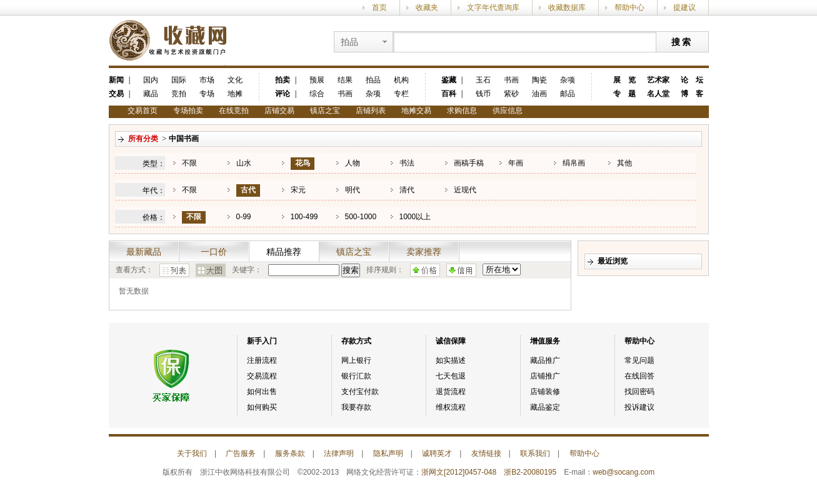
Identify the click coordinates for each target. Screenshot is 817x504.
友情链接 (486, 453)
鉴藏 (449, 80)
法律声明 (339, 453)
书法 (407, 163)
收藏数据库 (567, 7)
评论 (283, 94)
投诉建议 (639, 407)
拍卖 (283, 80)
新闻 (116, 80)
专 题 (624, 94)
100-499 (304, 217)
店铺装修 (545, 392)
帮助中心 (629, 7)
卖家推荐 (424, 252)
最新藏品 (144, 252)
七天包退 (451, 376)
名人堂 (658, 94)
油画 (539, 94)
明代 (353, 190)
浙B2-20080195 (530, 472)
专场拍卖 (188, 111)
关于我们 (192, 453)
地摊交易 (416, 111)
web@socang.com (624, 472)
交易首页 (143, 111)
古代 (248, 190)
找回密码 (639, 392)
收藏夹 (427, 7)
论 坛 (692, 80)
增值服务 (545, 341)
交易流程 (262, 376)
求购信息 (462, 111)
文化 (235, 80)
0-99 (244, 217)
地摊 (235, 94)
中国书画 (184, 139)
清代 (407, 190)
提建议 (684, 7)
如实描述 (451, 360)
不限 (189, 163)
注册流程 (262, 360)
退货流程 (451, 392)
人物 (353, 163)
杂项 (373, 94)
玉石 (483, 80)
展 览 (624, 80)
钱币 (483, 94)
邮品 (568, 94)
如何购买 (262, 407)
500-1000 (361, 217)
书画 (345, 94)
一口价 (214, 252)
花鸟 (303, 163)
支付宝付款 (360, 392)
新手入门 (262, 341)
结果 (345, 80)
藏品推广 (545, 360)
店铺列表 (371, 111)
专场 (207, 94)
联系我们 (535, 453)
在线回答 (639, 376)
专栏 (401, 94)
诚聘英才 (437, 453)
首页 (379, 7)
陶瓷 (539, 80)
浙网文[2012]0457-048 (459, 472)
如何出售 (262, 392)
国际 (179, 80)
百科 (449, 94)
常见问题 (639, 360)
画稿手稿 (469, 163)
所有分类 (143, 139)
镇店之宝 (325, 111)
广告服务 (241, 453)
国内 (151, 80)
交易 (116, 94)
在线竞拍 (234, 111)
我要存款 (356, 407)
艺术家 (658, 80)
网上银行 (356, 360)
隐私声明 (388, 453)
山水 (244, 163)
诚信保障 (451, 341)
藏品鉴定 (545, 407)
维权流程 (451, 407)
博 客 (692, 94)
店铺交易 (279, 111)
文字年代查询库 (493, 7)
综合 (317, 94)
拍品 (373, 80)
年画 (516, 163)
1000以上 (415, 217)
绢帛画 (574, 163)
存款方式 (356, 341)
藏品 (151, 94)
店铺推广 (545, 376)
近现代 (465, 190)
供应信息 (508, 111)
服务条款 (290, 453)
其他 (624, 163)
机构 (401, 80)
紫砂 (511, 94)
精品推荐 (284, 252)
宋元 (298, 190)
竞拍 (179, 94)
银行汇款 (356, 376)
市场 (207, 80)
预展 (317, 80)
